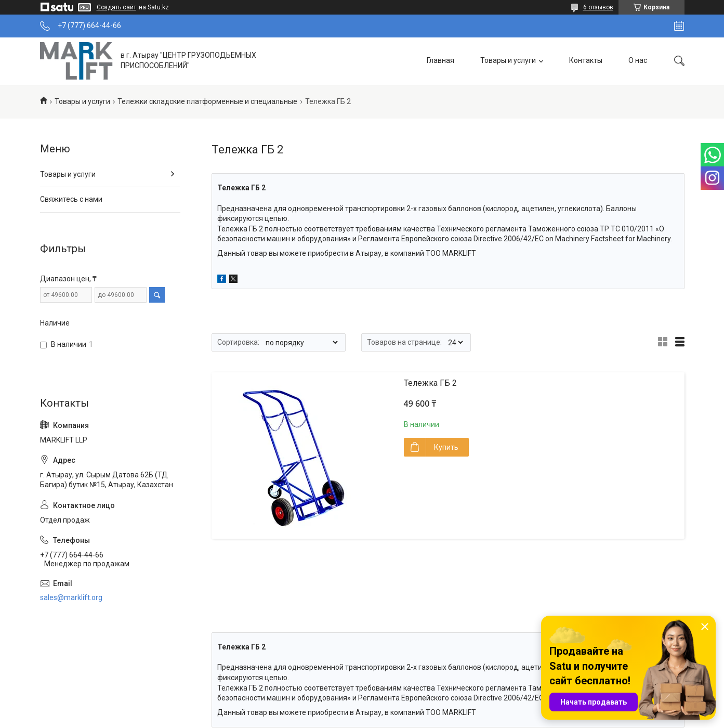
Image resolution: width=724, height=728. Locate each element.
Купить (446, 447)
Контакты (586, 60)
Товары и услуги (508, 60)
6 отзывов (598, 7)
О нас (638, 60)
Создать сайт (116, 7)
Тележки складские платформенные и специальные (207, 101)
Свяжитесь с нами (71, 199)
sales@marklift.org (71, 597)
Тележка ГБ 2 (430, 383)
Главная (440, 60)
